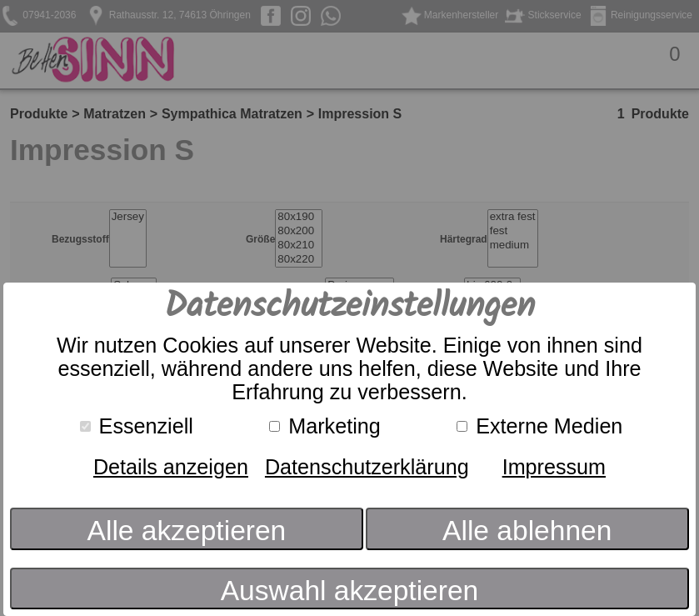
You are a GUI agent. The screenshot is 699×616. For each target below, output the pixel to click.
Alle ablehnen (527, 531)
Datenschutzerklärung (367, 467)
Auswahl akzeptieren (350, 591)
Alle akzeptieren (187, 531)
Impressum (554, 467)
